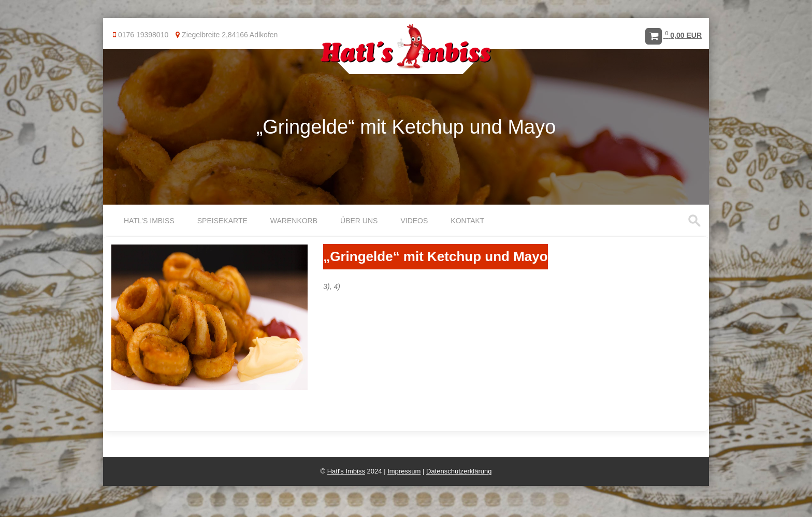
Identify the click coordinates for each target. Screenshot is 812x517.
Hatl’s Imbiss (149, 221)
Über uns (359, 221)
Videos (414, 221)
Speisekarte (222, 221)
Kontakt (467, 221)
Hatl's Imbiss (346, 471)
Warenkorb (294, 221)
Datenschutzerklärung (459, 471)
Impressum (404, 471)
